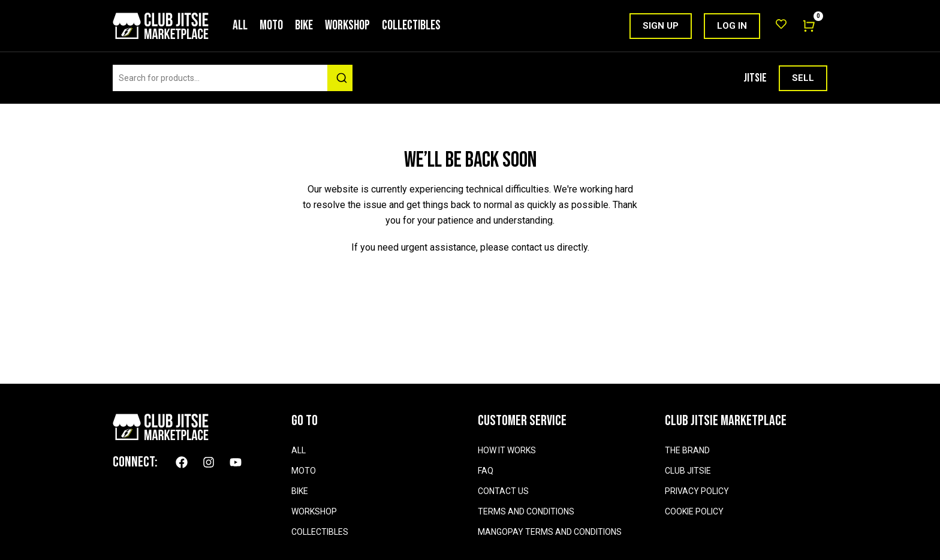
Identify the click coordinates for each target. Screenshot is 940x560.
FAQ (486, 471)
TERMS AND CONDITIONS (526, 511)
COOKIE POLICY (694, 511)
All (240, 25)
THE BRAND (687, 450)
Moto (271, 25)
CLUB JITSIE (688, 471)
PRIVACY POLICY (697, 491)
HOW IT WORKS (507, 450)
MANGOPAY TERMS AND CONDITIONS (550, 532)
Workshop (347, 25)
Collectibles (411, 25)
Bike (304, 25)
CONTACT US (503, 491)
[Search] (340, 78)
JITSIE (755, 78)
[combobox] (230, 78)
